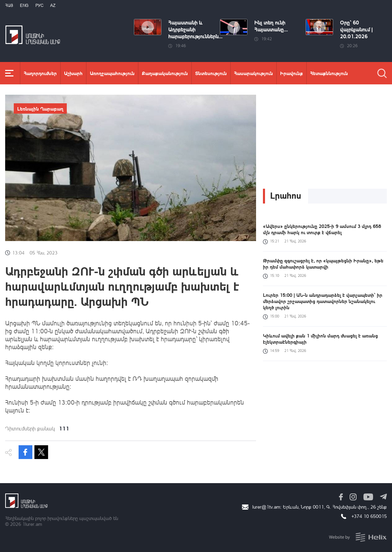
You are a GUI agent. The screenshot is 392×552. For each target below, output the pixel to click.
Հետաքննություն (329, 73)
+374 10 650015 (369, 516)
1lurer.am (32, 524)
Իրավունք (292, 73)
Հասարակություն (253, 73)
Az (53, 5)
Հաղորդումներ (40, 73)
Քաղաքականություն (165, 73)
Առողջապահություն (112, 73)
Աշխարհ (73, 73)
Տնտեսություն (211, 73)
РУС (39, 5)
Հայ (9, 5)
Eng (24, 5)
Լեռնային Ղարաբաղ (40, 108)
